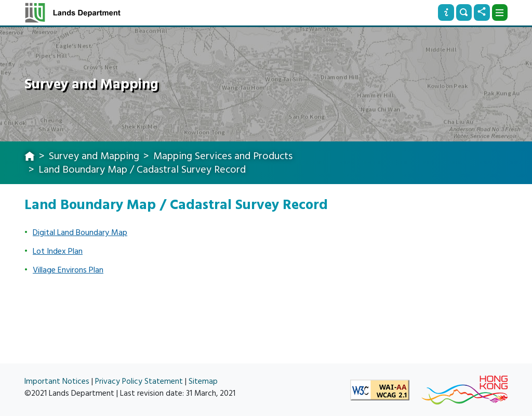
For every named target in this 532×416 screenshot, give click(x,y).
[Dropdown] (500, 12)
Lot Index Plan (58, 251)
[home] (30, 157)
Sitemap (203, 381)
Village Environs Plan (68, 270)
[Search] (464, 12)
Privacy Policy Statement (139, 381)
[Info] (446, 12)
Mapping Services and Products (223, 156)
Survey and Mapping (94, 156)
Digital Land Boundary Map (80, 232)
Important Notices (57, 381)
